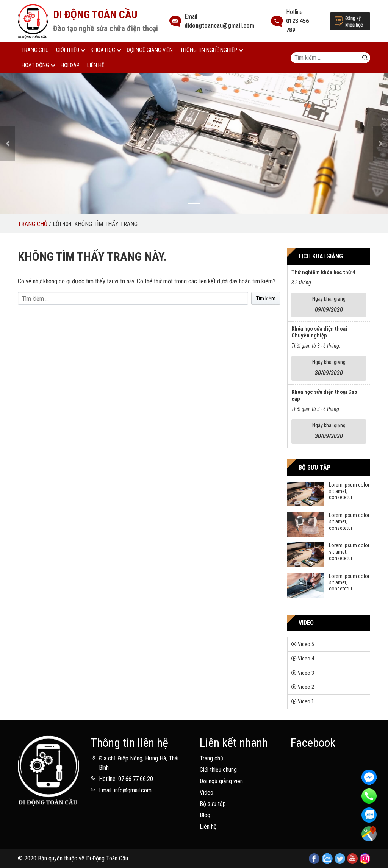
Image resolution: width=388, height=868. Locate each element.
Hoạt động (35, 65)
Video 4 (306, 659)
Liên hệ (96, 65)
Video (207, 792)
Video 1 (306, 701)
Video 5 (306, 644)
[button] (8, 144)
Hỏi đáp (70, 65)
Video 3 (306, 673)
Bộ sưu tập (213, 804)
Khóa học (103, 50)
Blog (205, 815)
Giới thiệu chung (218, 770)
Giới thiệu (68, 50)
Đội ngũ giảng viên (150, 50)
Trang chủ (35, 50)
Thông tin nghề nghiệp (209, 50)
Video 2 (306, 687)
